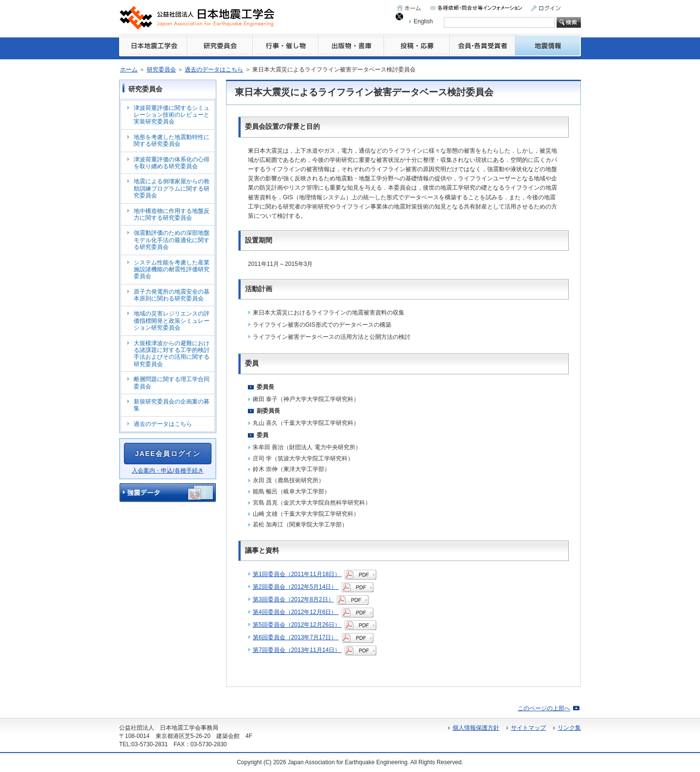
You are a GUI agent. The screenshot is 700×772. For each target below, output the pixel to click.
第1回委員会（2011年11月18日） (315, 574)
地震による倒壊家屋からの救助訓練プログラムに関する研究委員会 (172, 188)
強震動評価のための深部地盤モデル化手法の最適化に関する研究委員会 (172, 240)
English (423, 21)
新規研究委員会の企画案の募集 (172, 405)
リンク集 (569, 728)
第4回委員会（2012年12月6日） (313, 612)
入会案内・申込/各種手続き (167, 471)
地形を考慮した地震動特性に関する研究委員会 (172, 140)
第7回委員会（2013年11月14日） (315, 650)
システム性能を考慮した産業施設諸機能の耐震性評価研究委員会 (172, 270)
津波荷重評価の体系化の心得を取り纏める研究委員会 (172, 163)
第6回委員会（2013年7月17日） (313, 637)
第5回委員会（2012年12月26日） (315, 625)
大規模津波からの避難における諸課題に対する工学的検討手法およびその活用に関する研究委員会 (172, 354)
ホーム (129, 70)
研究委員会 (161, 70)
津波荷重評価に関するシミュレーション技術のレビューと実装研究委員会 (172, 115)
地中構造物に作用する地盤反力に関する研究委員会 (172, 214)
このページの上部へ (544, 708)
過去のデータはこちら (214, 70)
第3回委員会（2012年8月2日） (311, 599)
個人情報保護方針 (476, 728)
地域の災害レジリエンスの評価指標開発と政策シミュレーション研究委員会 (172, 321)
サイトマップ (528, 728)
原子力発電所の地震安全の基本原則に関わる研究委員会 (172, 295)
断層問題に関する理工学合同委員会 (172, 383)
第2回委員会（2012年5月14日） (313, 587)
